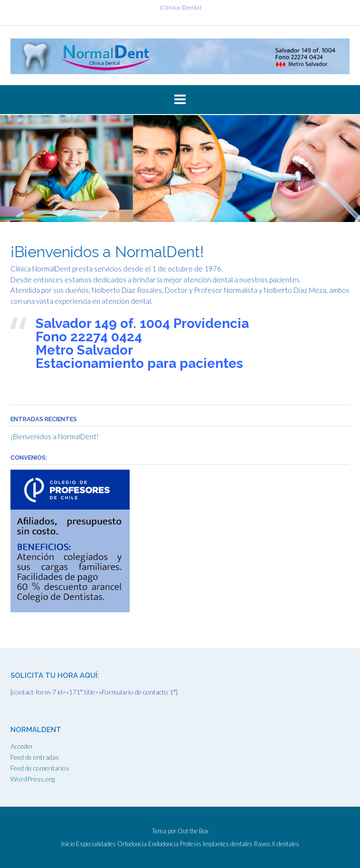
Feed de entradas (35, 757)
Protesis (191, 844)
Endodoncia (163, 844)
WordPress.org (33, 779)
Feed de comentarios (40, 768)
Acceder (22, 746)
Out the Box (193, 831)
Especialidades (96, 844)
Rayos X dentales (277, 844)
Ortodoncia (132, 844)
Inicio (68, 844)
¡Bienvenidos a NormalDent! (55, 436)
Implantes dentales (228, 844)
